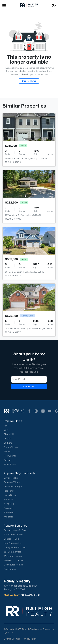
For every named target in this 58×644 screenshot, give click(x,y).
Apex (6, 426)
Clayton (7, 438)
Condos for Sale (11, 539)
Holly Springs (10, 456)
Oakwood (8, 508)
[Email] (29, 379)
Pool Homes (10, 569)
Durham (8, 443)
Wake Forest (10, 464)
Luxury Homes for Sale (15, 547)
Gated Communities (14, 560)
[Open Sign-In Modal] (54, 5)
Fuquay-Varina (11, 447)
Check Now (29, 386)
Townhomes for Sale (13, 534)
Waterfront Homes (13, 556)
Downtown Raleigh (13, 486)
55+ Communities (12, 552)
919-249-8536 (30, 595)
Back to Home (29, 81)
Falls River (9, 491)
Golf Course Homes (13, 565)
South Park (9, 512)
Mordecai (8, 499)
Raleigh (7, 460)
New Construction (13, 543)
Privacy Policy (30, 639)
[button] (4, 5)
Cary (6, 430)
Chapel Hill (9, 434)
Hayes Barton (10, 495)
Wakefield (8, 517)
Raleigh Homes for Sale (15, 530)
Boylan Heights (11, 478)
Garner (7, 451)
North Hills (9, 504)
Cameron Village (12, 482)
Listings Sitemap (12, 639)
